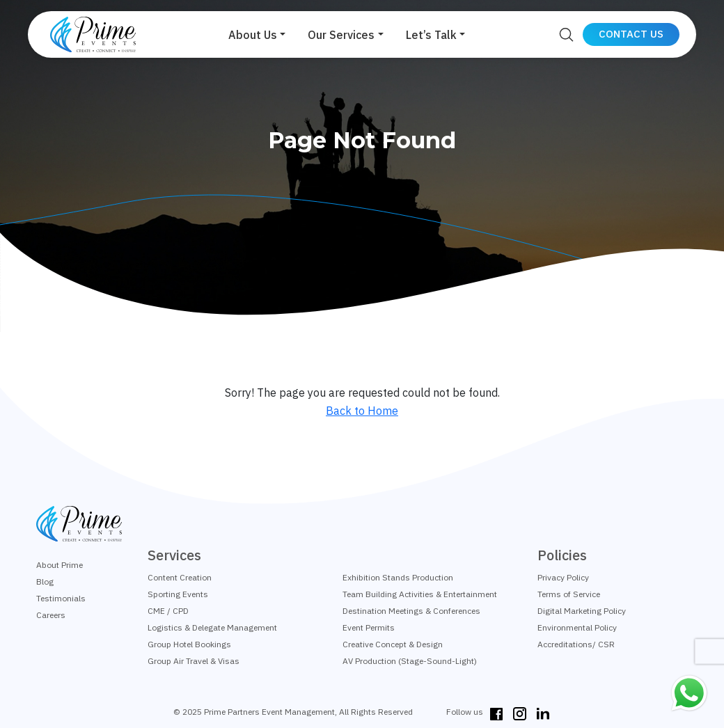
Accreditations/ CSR (576, 644)
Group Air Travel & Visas (194, 661)
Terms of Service (569, 594)
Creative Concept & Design (393, 644)
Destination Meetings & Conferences (411, 611)
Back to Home (362, 411)
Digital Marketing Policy (582, 611)
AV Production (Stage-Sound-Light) (410, 661)
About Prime (60, 565)
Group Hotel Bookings (189, 644)
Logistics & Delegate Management (212, 627)
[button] (257, 35)
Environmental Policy (577, 627)
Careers (51, 615)
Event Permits (369, 627)
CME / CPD (168, 611)
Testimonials (61, 598)
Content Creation (180, 577)
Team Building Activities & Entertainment (420, 594)
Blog (45, 581)
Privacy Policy (563, 577)
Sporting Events (178, 594)
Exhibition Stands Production (398, 577)
